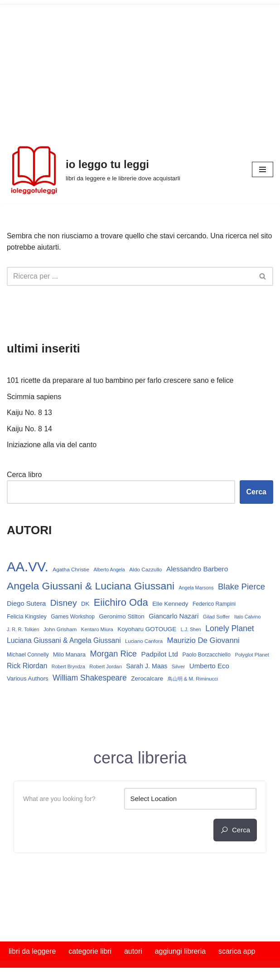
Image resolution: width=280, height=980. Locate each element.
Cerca (256, 492)
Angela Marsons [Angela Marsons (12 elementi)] (196, 588)
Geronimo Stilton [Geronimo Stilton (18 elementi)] (122, 617)
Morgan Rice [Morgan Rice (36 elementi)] (113, 654)
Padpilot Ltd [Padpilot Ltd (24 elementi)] (160, 654)
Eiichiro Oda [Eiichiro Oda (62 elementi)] (121, 603)
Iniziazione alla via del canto (52, 445)
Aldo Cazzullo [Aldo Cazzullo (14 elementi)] (145, 570)
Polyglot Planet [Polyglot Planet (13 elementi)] (252, 655)
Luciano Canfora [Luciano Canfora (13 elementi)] (144, 642)
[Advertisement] (140, 68)
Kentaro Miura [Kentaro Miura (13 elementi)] (97, 630)
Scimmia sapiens (34, 397)
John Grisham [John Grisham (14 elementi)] (60, 630)
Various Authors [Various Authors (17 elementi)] (28, 679)
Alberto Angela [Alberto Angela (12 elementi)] (109, 570)
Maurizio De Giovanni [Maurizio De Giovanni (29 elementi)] (203, 641)
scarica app (238, 952)
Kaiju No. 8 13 (30, 413)
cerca (235, 830)
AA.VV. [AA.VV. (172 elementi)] (28, 567)
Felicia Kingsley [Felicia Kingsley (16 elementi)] (27, 617)
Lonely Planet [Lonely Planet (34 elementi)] (230, 629)
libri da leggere (32, 952)
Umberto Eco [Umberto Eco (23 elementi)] (209, 666)
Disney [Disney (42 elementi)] (64, 603)
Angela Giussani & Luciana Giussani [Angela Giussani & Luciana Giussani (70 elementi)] (91, 586)
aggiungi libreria (181, 952)
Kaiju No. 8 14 (30, 429)
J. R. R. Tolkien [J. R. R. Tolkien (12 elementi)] (23, 630)
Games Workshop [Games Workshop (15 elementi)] (73, 617)
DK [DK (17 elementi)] (85, 604)
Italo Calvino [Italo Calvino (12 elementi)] (248, 617)
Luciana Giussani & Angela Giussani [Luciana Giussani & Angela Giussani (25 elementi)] (64, 641)
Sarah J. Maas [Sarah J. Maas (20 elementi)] (147, 666)
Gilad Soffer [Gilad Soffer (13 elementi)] (217, 617)
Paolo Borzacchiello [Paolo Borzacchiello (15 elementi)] (207, 655)
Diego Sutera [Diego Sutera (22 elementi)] (26, 604)
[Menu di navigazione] (263, 169)
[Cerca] (130, 276)
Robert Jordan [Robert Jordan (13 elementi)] (106, 667)
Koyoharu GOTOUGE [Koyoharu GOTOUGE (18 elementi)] (147, 630)
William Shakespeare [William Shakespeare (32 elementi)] (90, 678)
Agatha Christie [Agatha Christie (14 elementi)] (71, 570)
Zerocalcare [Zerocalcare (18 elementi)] (147, 679)
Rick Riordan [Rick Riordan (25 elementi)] (27, 666)
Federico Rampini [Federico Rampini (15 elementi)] (214, 604)
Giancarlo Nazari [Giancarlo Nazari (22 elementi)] (174, 617)
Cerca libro (24, 475)
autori (134, 952)
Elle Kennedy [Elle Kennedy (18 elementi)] (170, 604)
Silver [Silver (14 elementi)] (179, 667)
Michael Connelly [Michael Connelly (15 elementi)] (28, 655)
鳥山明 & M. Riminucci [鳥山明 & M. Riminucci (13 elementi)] (193, 679)
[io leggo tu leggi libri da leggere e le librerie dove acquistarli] (94, 169)
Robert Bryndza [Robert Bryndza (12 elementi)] (68, 667)
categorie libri (90, 952)
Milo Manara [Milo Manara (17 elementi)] (69, 655)
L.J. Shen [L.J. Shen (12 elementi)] (191, 630)
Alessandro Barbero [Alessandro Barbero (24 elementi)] (197, 569)
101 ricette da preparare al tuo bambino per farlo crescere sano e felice (121, 381)
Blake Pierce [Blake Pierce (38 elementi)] (241, 587)
